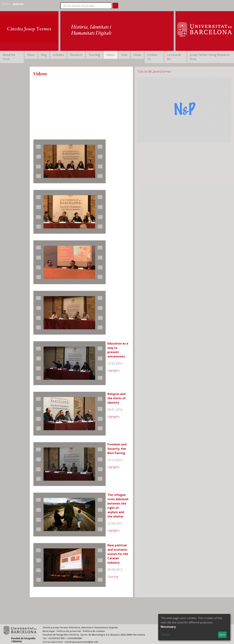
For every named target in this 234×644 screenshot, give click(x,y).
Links (124, 55)
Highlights (114, 370)
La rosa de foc (174, 57)
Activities (58, 55)
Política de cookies (94, 631)
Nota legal (49, 631)
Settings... (166, 635)
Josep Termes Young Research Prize (210, 57)
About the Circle (9, 57)
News (31, 55)
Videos (110, 55)
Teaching (94, 55)
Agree (222, 635)
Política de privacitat (69, 631)
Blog (44, 55)
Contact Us (152, 57)
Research (76, 55)
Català (6, 4)
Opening (113, 577)
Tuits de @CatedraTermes (154, 72)
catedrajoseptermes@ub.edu (81, 642)
